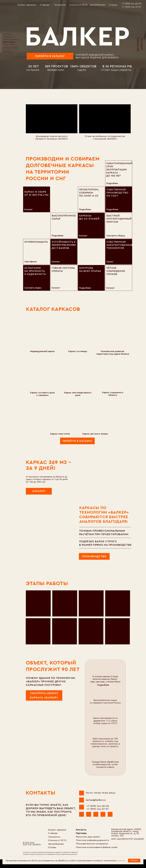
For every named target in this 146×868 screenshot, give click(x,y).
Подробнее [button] (103, 685)
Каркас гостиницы (78, 351)
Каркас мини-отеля (60, 434)
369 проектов (56, 66)
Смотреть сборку (116, 236)
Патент (110, 262)
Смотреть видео (33, 288)
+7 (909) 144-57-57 (98, 809)
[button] (111, 685)
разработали (56, 70)
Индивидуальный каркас (42, 351)
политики (121, 861)
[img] (9, 4)
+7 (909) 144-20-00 (98, 806)
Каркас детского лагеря (95, 434)
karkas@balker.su (96, 800)
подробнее (112, 183)
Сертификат (31, 262)
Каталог (111, 288)
